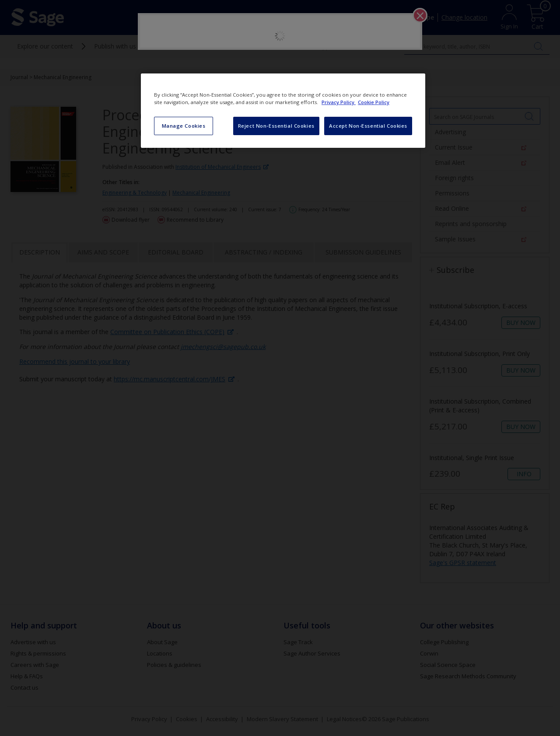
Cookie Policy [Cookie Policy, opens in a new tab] (374, 102)
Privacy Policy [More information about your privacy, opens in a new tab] (339, 102)
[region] (283, 111)
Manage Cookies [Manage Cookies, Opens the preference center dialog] (184, 126)
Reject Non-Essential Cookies (276, 126)
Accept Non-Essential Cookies (368, 126)
